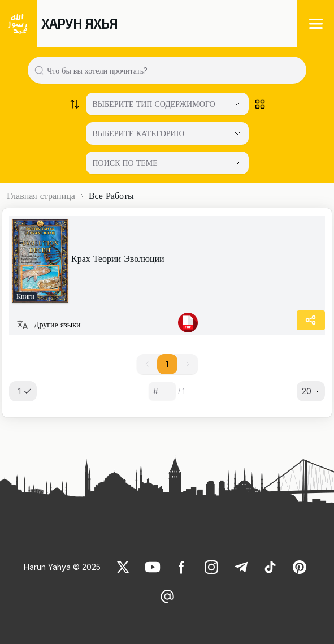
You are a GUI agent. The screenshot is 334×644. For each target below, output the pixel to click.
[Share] (311, 320)
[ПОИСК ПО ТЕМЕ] (167, 163)
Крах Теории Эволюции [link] (118, 258)
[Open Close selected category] (237, 163)
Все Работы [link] (111, 196)
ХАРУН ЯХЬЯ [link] (79, 23)
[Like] (123, 567)
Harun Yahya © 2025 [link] (62, 567)
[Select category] (167, 104)
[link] (40, 261)
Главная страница (41, 196)
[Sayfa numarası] (162, 391)
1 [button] (167, 364)
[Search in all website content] (171, 70)
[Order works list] (75, 104)
